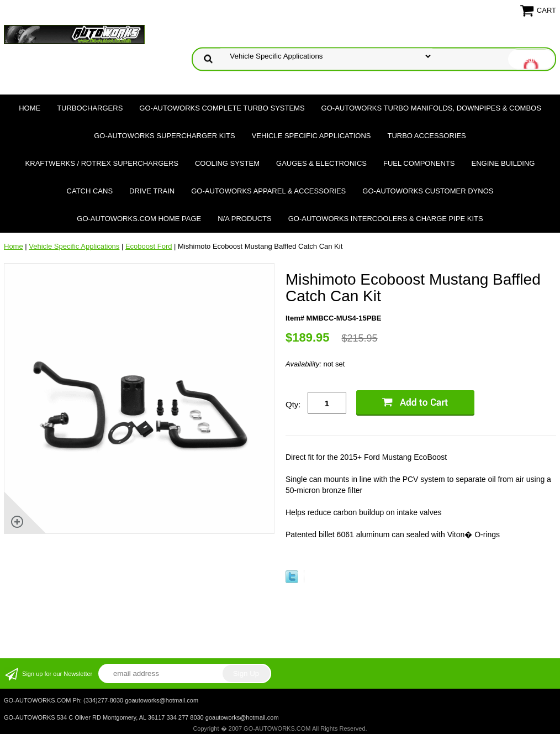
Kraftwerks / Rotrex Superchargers (102, 163)
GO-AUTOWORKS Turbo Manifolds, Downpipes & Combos (431, 108)
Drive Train (152, 191)
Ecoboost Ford (149, 246)
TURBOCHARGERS (90, 108)
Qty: (293, 404)
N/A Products (245, 219)
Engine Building (503, 163)
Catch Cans (90, 191)
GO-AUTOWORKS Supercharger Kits (164, 136)
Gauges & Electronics (321, 163)
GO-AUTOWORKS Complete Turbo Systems (222, 108)
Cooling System (227, 163)
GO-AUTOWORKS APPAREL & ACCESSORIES (268, 191)
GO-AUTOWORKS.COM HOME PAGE (139, 219)
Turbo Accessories (426, 136)
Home (30, 108)
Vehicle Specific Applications (311, 136)
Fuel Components (419, 163)
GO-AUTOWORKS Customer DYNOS (428, 191)
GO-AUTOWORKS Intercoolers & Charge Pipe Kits (386, 219)
